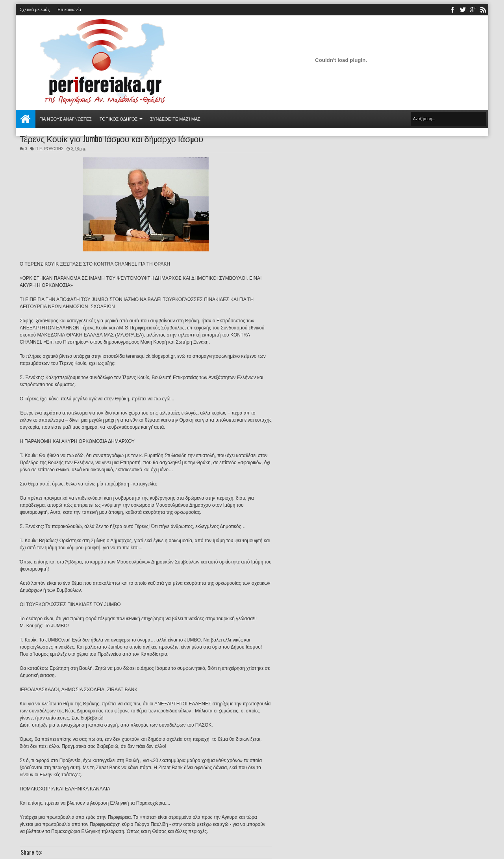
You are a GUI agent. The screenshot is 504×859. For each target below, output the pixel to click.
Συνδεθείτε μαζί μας (175, 119)
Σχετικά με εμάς (35, 9)
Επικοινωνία (69, 9)
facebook (452, 10)
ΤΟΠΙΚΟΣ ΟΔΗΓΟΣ (119, 119)
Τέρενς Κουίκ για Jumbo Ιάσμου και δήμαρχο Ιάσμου (111, 138)
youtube (473, 10)
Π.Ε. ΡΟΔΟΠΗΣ (49, 149)
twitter (463, 10)
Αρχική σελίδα (26, 119)
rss (483, 10)
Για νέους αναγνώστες (66, 119)
